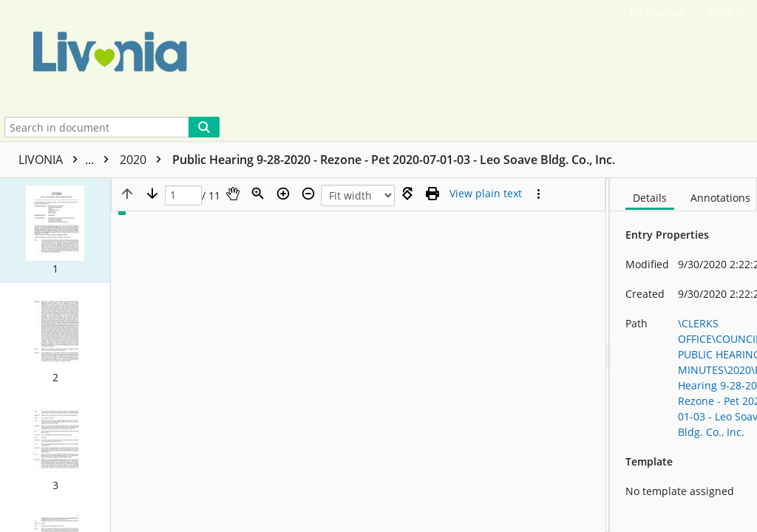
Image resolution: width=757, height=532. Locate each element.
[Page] (183, 195)
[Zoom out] (308, 194)
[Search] (204, 127)
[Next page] (152, 194)
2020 (144, 160)
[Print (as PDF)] (432, 194)
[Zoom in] (283, 194)
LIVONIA (67, 160)
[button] (55, 231)
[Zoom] (258, 194)
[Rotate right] (407, 194)
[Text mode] (486, 194)
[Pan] (233, 194)
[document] (683, 355)
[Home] (364, 57)
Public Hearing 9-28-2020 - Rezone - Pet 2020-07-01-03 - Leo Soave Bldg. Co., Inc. (394, 160)
